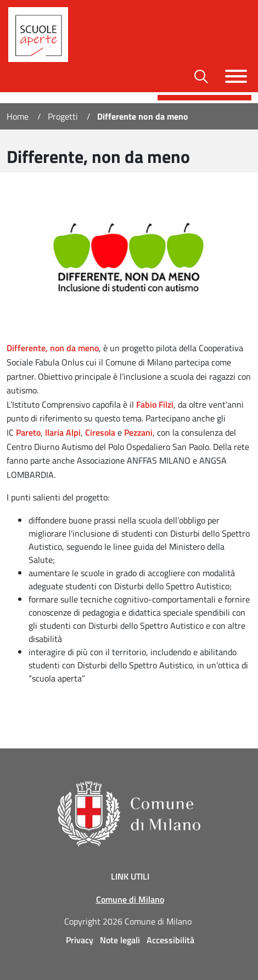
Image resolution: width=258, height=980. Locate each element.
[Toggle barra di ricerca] (201, 77)
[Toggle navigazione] (236, 76)
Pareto (28, 432)
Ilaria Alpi (63, 432)
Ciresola (100, 432)
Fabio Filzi (155, 404)
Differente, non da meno (53, 348)
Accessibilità (170, 940)
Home (18, 116)
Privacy (80, 940)
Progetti (63, 116)
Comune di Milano (130, 899)
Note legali (120, 940)
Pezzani (138, 432)
